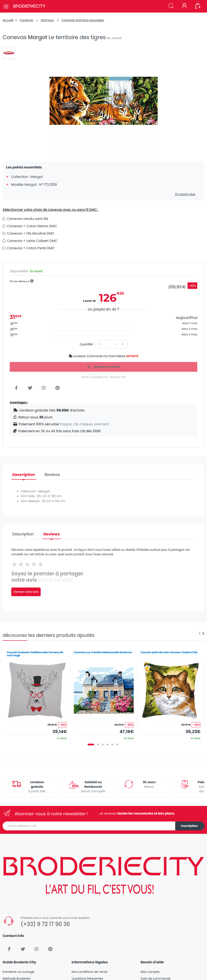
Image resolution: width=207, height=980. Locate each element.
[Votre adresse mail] (89, 826)
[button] (171, 6)
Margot (38, 37)
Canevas (26, 20)
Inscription (189, 826)
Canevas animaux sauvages (83, 20)
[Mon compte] (184, 6)
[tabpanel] (37, 694)
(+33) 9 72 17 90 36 (45, 924)
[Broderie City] (29, 6)
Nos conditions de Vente (90, 972)
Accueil (8, 20)
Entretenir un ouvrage (19, 972)
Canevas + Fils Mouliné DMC (31, 233)
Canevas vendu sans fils (27, 219)
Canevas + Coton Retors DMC (32, 226)
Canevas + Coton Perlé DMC (31, 248)
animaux (47, 20)
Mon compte (150, 972)
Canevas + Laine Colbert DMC (32, 241)
